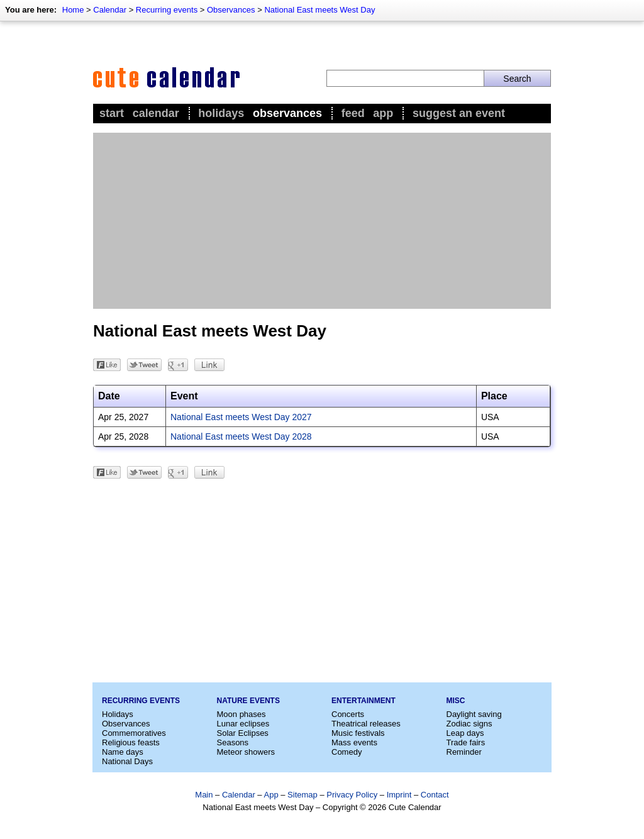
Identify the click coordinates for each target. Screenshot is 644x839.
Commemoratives (134, 733)
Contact (435, 795)
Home (73, 10)
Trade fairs (466, 742)
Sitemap (303, 795)
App (383, 113)
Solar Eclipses (243, 733)
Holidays (221, 113)
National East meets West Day (319, 10)
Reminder (464, 752)
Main (204, 795)
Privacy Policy (352, 795)
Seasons (233, 742)
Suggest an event (459, 113)
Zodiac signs (469, 724)
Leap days (465, 733)
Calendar (110, 10)
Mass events (354, 742)
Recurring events (167, 10)
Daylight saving (474, 714)
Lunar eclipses (243, 724)
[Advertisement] (322, 221)
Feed (353, 113)
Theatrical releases (366, 724)
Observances (231, 10)
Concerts (348, 714)
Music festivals (358, 733)
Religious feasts (131, 742)
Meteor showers (246, 752)
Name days (123, 752)
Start (112, 113)
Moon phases (241, 714)
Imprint (399, 795)
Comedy (347, 752)
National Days (127, 761)
